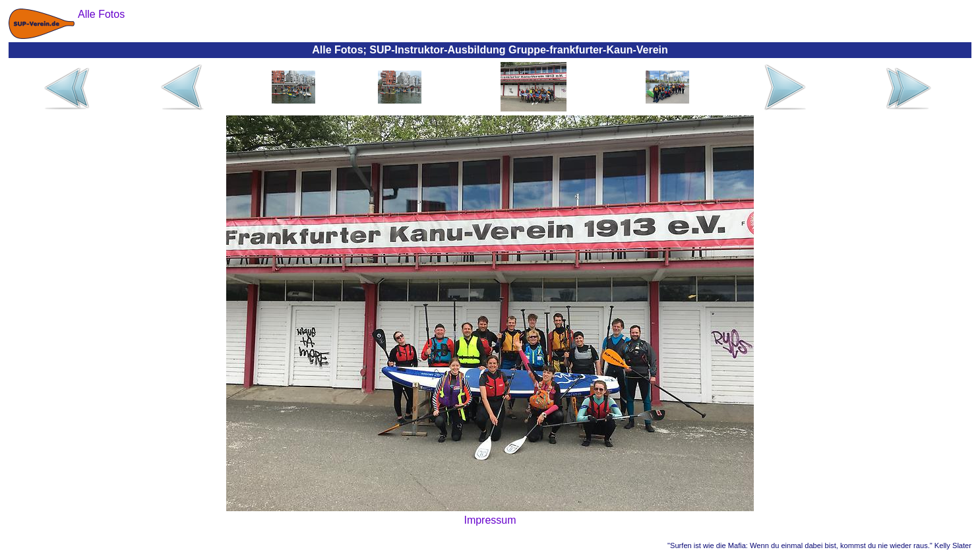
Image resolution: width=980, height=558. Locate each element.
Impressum (490, 520)
